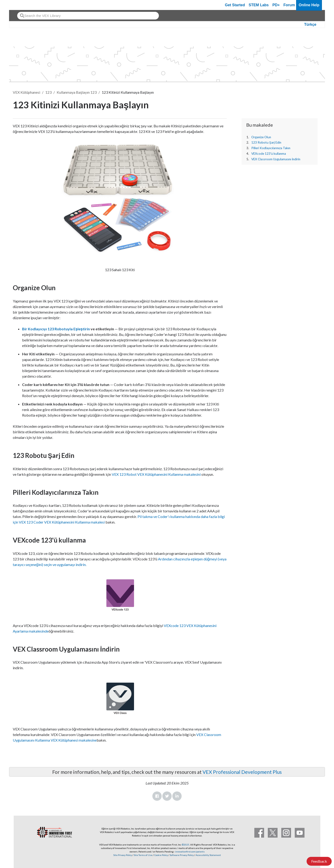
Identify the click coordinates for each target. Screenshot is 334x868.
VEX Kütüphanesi (26, 92)
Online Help (309, 5)
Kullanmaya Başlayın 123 (77, 92)
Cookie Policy (161, 855)
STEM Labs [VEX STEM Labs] (259, 5)
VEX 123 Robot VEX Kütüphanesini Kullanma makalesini (156, 474)
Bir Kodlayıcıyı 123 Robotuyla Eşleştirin (56, 329)
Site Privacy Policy (123, 855)
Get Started (235, 5)
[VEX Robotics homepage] (22, 5)
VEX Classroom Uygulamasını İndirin (276, 159)
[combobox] (88, 16)
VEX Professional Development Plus (242, 772)
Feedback (319, 861)
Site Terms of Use (143, 855)
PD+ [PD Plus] (276, 5)
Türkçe (310, 24)
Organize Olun (261, 137)
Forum (289, 5)
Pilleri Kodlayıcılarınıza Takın (271, 148)
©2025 (186, 845)
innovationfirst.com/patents (190, 852)
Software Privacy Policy (182, 855)
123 (48, 92)
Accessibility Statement (208, 855)
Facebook (157, 796)
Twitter (167, 796)
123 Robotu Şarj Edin (266, 142)
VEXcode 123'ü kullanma (269, 154)
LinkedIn (177, 796)
